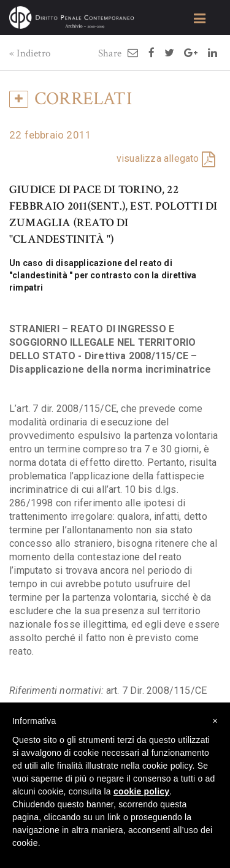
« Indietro (30, 53)
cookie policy (141, 791)
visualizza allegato (158, 158)
